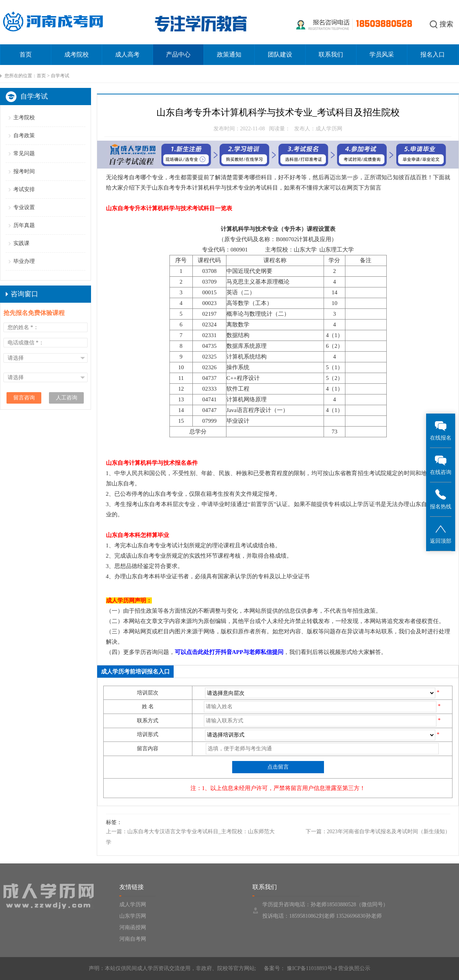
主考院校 (24, 118)
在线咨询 (441, 465)
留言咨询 (24, 398)
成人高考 (127, 54)
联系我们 (331, 54)
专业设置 (24, 207)
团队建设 (280, 54)
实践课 (21, 243)
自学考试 (60, 76)
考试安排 (24, 189)
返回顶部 (441, 533)
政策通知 (229, 54)
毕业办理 (24, 261)
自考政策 (24, 135)
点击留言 (278, 767)
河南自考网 (133, 939)
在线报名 (441, 430)
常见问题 (24, 153)
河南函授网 (133, 927)
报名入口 (433, 54)
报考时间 (24, 171)
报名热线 (441, 499)
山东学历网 (133, 916)
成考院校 (76, 54)
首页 (26, 54)
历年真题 (24, 225)
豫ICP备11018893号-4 (311, 968)
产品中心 (178, 54)
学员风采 (382, 54)
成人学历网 (133, 905)
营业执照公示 (354, 968)
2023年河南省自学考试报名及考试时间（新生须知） (389, 832)
